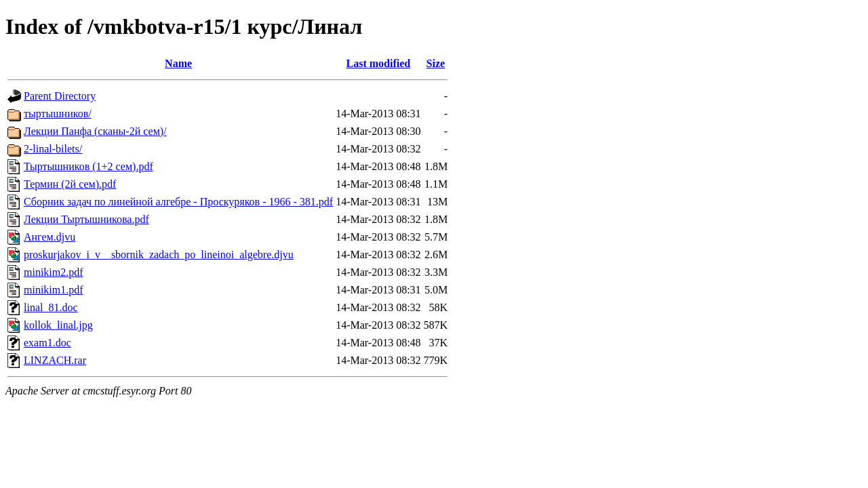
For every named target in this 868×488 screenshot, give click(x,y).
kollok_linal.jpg (58, 325)
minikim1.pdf (54, 290)
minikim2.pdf (54, 272)
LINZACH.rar (55, 360)
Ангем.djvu (50, 237)
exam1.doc (47, 343)
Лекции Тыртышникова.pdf (86, 219)
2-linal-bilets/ (53, 149)
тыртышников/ (58, 114)
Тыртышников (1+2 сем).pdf (88, 166)
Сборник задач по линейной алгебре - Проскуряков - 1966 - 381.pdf (178, 202)
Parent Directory (60, 96)
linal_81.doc (51, 307)
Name (178, 63)
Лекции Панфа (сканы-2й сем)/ (95, 131)
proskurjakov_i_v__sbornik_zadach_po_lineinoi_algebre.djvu (159, 255)
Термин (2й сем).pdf (70, 184)
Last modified (379, 63)
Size (436, 63)
